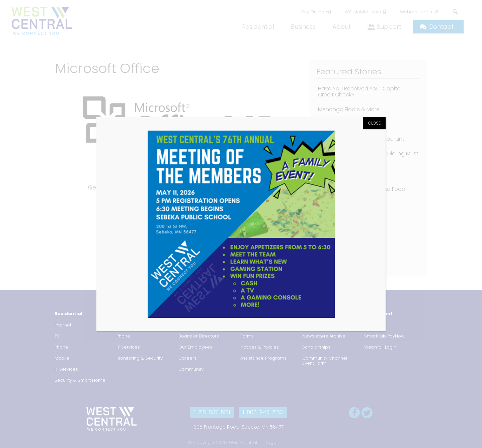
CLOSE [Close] (374, 123)
